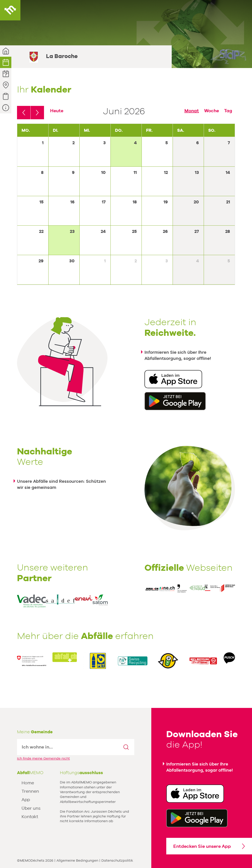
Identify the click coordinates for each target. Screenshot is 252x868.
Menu (242, 10)
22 (41, 231)
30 (72, 261)
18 (135, 202)
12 (166, 172)
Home (28, 783)
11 (135, 172)
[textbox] (68, 747)
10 (103, 172)
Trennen (30, 791)
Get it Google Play (197, 818)
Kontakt (30, 817)
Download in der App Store (173, 379)
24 (103, 231)
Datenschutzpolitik (117, 860)
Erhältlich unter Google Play (175, 401)
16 (72, 202)
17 (104, 202)
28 (228, 231)
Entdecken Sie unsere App (202, 846)
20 (196, 202)
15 (42, 202)
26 (165, 231)
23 (72, 231)
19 (166, 202)
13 (197, 172)
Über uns (31, 808)
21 (228, 202)
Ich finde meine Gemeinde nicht (43, 758)
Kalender (6, 62)
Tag (228, 111)
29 (41, 261)
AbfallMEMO (10, 10)
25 (134, 231)
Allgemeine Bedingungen (77, 860)
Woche (212, 111)
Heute (57, 111)
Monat (192, 111)
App (26, 800)
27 (197, 231)
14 (228, 172)
